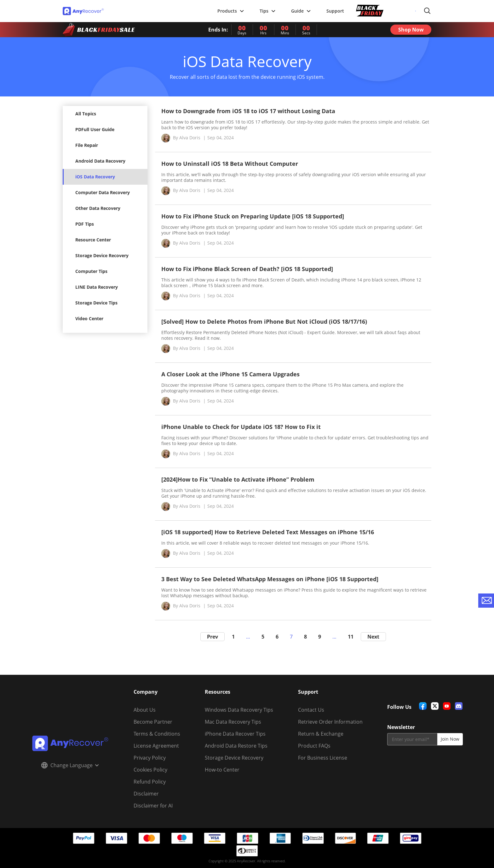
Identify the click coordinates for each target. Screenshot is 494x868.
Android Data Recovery (100, 161)
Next (373, 637)
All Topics (86, 114)
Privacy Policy (150, 758)
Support (335, 11)
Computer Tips (91, 271)
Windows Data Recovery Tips (239, 710)
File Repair (87, 145)
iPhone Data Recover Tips (235, 734)
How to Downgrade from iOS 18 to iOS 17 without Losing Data (248, 111)
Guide (301, 11)
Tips (267, 11)
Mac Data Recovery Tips (233, 722)
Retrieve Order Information (330, 722)
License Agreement (156, 746)
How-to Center (222, 770)
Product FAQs (314, 746)
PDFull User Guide (95, 129)
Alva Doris (190, 138)
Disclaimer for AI (153, 806)
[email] (412, 739)
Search (427, 11)
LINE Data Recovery (97, 287)
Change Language (70, 765)
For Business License (323, 758)
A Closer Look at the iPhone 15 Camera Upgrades (230, 374)
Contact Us (311, 710)
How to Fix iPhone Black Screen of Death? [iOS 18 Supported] (247, 269)
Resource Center (93, 240)
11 (351, 637)
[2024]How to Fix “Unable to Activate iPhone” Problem (238, 479)
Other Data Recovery (98, 208)
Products (231, 11)
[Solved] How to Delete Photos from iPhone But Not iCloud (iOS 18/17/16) (264, 321)
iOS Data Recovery (95, 177)
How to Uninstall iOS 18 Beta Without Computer (230, 164)
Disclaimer (146, 794)
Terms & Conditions (157, 734)
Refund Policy (150, 782)
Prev (213, 637)
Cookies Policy (150, 770)
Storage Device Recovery (102, 255)
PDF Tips (85, 224)
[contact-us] (486, 601)
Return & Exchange (321, 734)
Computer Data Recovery (103, 192)
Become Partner (153, 722)
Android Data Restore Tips (236, 746)
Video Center (89, 318)
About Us (145, 710)
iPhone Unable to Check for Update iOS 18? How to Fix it (241, 427)
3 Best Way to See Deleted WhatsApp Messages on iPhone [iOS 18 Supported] (270, 579)
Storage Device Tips (96, 303)
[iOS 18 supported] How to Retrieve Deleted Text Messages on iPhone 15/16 (268, 532)
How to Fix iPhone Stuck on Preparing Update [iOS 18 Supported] (253, 216)
